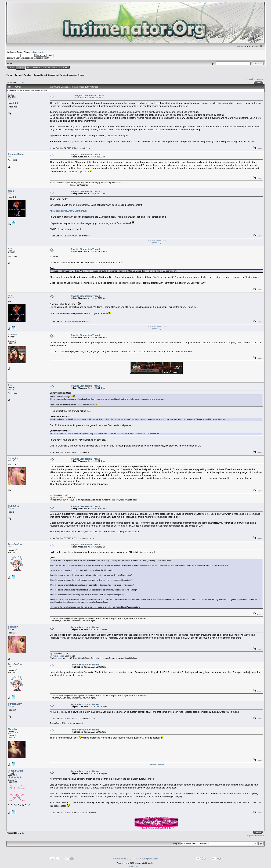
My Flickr (53, 495)
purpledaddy (15, 704)
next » (260, 79)
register (41, 52)
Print (259, 83)
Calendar (46, 68)
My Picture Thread (57, 498)
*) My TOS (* (156, 243)
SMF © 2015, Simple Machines (146, 859)
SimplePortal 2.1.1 (136, 866)
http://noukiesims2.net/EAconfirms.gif (68, 211)
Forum (21, 68)
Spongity (13, 458)
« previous (251, 79)
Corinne (12, 335)
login (33, 52)
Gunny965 (14, 506)
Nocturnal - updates (156, 765)
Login (55, 68)
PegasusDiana (16, 154)
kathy (11, 95)
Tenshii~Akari (15, 771)
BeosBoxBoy (15, 544)
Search (37, 68)
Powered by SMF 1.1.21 (123, 859)
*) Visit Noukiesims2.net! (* (156, 240)
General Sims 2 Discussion (46, 75)
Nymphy (12, 729)
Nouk (11, 191)
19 (23, 82)
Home (12, 68)
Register (63, 68)
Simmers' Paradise (23, 75)
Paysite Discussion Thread (72, 75)
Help (29, 68)
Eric (10, 249)
